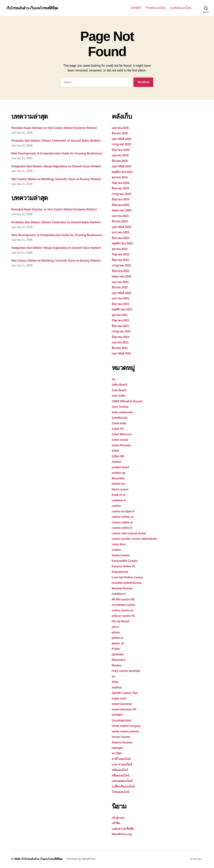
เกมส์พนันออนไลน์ (180, 8)
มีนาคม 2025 (121, 161)
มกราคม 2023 (122, 232)
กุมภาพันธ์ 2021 (123, 353)
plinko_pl (119, 643)
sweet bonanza (123, 704)
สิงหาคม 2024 (122, 188)
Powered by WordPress (86, 859)
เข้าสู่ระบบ (119, 818)
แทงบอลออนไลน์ (124, 781)
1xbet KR (119, 428)
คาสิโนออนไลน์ (123, 759)
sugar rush (120, 698)
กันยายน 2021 (122, 320)
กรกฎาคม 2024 (123, 194)
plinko (117, 632)
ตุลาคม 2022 (121, 249)
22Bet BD (119, 456)
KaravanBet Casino (127, 561)
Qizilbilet (119, 654)
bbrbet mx (120, 484)
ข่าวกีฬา (118, 753)
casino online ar (124, 522)
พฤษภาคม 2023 (123, 210)
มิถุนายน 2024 (122, 199)
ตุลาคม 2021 (121, 315)
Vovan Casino (122, 737)
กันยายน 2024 (122, 183)
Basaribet (119, 478)
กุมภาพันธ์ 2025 (123, 166)
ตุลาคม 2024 (121, 177)
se (114, 676)
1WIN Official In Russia (130, 401)
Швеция (118, 748)
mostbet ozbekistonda (129, 583)
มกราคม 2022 (122, 298)
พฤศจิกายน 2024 (124, 172)
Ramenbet (120, 660)
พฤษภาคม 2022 (123, 276)
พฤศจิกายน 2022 (124, 243)
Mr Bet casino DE (125, 599)
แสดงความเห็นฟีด (125, 829)
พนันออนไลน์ (121, 770)
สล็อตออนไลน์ (122, 775)
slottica (117, 687)
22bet (116, 451)
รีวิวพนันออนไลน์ (155, 8)
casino (117, 506)
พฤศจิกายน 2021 (124, 309)
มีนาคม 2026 (121, 133)
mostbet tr (120, 594)
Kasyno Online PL (126, 566)
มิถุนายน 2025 (122, 150)
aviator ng (120, 473)
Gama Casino (122, 555)
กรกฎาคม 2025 (123, 144)
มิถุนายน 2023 (122, 205)
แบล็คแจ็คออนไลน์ (125, 786)
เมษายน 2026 (122, 128)
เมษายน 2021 (122, 342)
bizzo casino (122, 489)
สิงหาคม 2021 (122, 326)
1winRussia (121, 417)
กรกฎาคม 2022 (123, 265)
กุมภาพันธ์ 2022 (123, 293)
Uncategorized (123, 720)
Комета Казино (124, 742)
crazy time (120, 544)
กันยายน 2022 (122, 254)
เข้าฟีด (117, 823)
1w (114, 379)
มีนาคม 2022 (121, 287)
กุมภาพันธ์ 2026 (123, 139)
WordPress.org (124, 834)
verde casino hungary (129, 726)
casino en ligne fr (125, 511)
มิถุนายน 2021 (122, 337)
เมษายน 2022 (122, 282)
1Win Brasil (121, 384)
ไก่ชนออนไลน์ (122, 792)
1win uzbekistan (124, 412)
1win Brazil (120, 390)
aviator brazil (122, 467)
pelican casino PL (126, 616)
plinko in (118, 638)
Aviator (117, 462)
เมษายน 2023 (122, 216)
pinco (116, 627)
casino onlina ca (124, 517)
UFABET (136, 8)
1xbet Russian (123, 445)
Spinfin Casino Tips (127, 693)
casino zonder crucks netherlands (138, 539)
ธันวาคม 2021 (122, 304)
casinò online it (124, 528)
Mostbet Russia (124, 588)
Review (117, 665)
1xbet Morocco (123, 434)
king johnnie (121, 572)
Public (117, 649)
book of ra (120, 495)
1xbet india (120, 423)
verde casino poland (128, 731)
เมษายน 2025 (122, 155)
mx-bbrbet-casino (125, 605)
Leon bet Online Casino (130, 577)
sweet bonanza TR (126, 709)
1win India (120, 395)
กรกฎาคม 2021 (123, 331)
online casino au (125, 610)
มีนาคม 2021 (121, 348)
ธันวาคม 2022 (122, 238)
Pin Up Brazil (122, 621)
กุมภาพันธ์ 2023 (123, 227)
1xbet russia (121, 440)
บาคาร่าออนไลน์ (124, 764)
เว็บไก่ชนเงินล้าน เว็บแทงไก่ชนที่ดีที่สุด (36, 8)
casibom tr (120, 500)
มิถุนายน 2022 (122, 271)
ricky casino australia (128, 671)
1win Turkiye (122, 406)
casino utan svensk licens (132, 533)
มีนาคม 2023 (121, 221)
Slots (116, 682)
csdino (117, 550)
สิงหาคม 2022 (122, 260)
